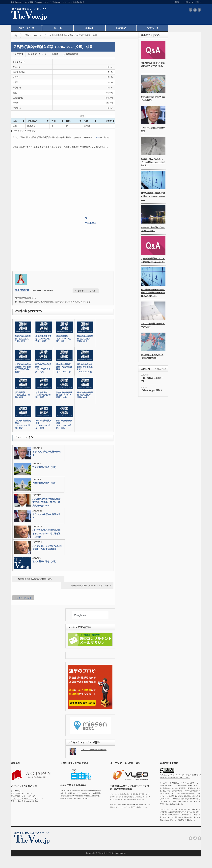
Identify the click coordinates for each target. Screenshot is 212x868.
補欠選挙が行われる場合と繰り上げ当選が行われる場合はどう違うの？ (153, 293)
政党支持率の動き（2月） (45, 561)
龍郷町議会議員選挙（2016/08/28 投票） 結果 (90, 585)
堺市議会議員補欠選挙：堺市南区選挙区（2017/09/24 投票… (64, 369)
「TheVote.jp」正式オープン (152, 379)
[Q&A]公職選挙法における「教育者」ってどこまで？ (153, 260)
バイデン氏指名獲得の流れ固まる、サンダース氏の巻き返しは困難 (46, 533)
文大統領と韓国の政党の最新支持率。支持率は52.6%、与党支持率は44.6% (46, 502)
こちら (97, 137)
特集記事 (89, 28)
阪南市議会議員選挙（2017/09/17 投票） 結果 (64, 395)
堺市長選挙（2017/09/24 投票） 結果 (22, 395)
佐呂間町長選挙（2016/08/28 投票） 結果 (35, 579)
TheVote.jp (103, 853)
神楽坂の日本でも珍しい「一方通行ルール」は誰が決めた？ (153, 162)
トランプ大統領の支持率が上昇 (46, 516)
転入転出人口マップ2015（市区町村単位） (152, 356)
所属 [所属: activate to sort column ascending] (86, 121)
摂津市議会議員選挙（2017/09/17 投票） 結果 (85, 395)
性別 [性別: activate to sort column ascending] (53, 121)
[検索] (87, 615)
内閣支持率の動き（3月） (45, 483)
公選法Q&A (121, 28)
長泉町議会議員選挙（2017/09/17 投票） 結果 (85, 339)
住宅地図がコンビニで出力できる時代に (153, 99)
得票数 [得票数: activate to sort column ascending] (109, 121)
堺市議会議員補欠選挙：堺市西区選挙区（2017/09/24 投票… (85, 369)
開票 (56, 54)
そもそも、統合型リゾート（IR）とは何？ (153, 229)
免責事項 (181, 820)
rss (190, 10)
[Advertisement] (103, 15)
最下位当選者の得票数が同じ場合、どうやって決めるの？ (153, 196)
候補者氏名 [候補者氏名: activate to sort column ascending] (32, 121)
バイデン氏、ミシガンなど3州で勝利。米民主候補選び (47, 547)
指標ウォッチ (153, 28)
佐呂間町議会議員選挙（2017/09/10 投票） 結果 (23, 424)
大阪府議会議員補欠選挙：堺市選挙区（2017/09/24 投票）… (23, 368)
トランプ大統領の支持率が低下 (46, 453)
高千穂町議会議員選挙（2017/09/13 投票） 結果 (43, 368)
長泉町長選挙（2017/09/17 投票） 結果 (64, 339)
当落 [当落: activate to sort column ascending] (15, 121)
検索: (97, 116)
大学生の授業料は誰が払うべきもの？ (153, 325)
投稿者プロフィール (86, 291)
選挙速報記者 (72, 54)
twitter (195, 10)
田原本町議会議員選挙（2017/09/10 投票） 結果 (64, 424)
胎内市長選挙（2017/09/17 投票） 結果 (43, 395)
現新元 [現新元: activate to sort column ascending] (69, 121)
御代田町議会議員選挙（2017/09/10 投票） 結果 (43, 424)
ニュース (58, 28)
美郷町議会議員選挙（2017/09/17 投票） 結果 (23, 339)
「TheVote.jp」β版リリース (153, 392)
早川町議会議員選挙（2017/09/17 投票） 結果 (43, 339)
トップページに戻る (23, 598)
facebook (199, 10)
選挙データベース (26, 28)
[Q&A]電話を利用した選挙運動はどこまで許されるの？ (153, 66)
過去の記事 (162, 369)
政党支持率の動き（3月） (45, 467)
